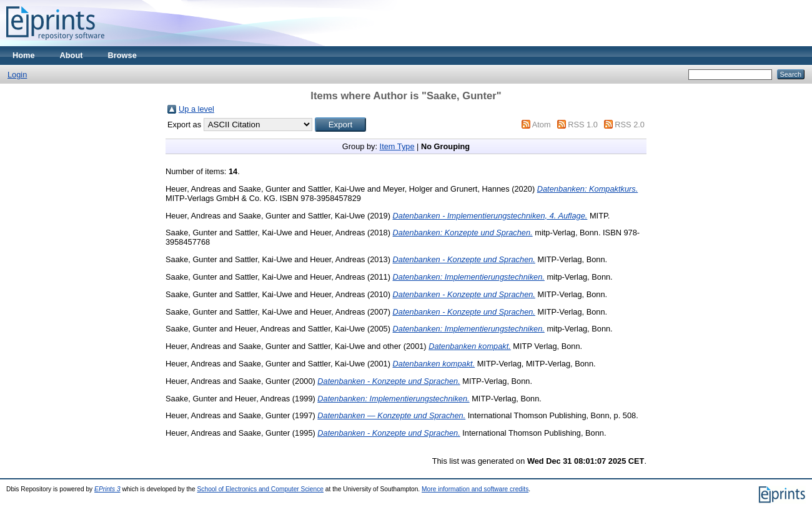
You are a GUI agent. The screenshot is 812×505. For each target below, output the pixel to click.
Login (17, 75)
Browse (122, 55)
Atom (542, 125)
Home (24, 55)
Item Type (397, 146)
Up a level (196, 109)
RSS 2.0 (630, 125)
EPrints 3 (107, 489)
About (72, 55)
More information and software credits (475, 489)
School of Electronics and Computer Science (261, 489)
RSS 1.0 (583, 125)
